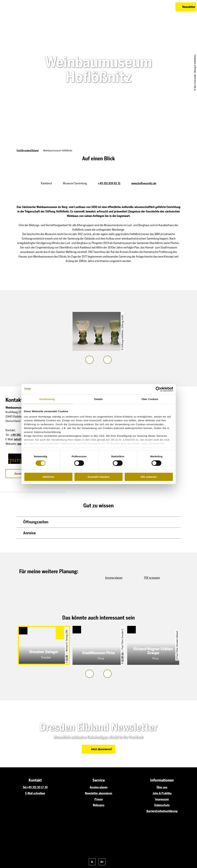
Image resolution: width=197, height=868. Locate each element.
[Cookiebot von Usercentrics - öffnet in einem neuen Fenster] (158, 389)
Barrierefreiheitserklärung (162, 811)
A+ (102, 862)
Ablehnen (48, 477)
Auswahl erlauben (98, 477)
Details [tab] (99, 399)
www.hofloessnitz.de (144, 183)
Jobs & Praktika (162, 793)
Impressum (162, 799)
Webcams (99, 805)
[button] (156, 7)
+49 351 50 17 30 (37, 787)
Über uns (162, 787)
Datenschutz (162, 805)
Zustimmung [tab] (47, 399)
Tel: (25, 787)
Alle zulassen (149, 477)
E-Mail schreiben (35, 793)
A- (92, 862)
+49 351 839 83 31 (109, 183)
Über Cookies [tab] (150, 399)
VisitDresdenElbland (28, 150)
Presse (99, 799)
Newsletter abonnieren (98, 793)
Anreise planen (99, 787)
